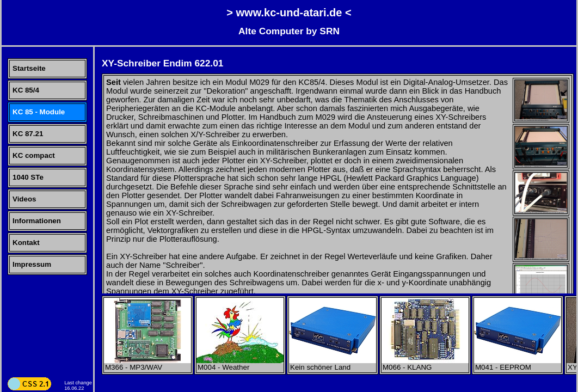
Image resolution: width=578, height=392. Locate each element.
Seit (113, 82)
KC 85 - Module (39, 112)
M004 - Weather (240, 364)
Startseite (29, 68)
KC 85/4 (26, 90)
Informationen (37, 221)
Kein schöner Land (333, 364)
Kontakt (26, 243)
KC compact (34, 155)
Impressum (32, 264)
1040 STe (28, 177)
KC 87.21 (28, 134)
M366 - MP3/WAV (147, 364)
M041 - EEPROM (518, 364)
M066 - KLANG (425, 364)
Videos (24, 199)
